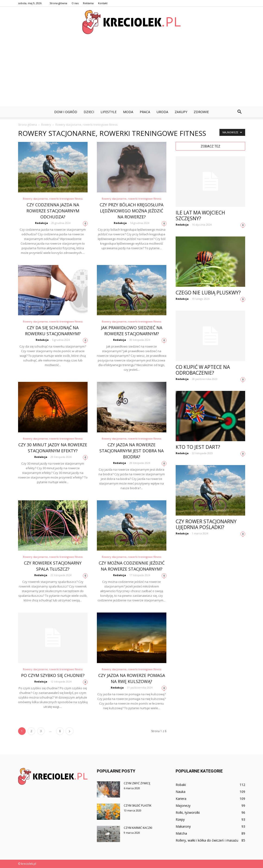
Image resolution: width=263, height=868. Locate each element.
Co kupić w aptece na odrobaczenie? (203, 370)
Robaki (181, 785)
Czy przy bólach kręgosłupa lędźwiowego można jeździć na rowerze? (131, 211)
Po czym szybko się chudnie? (53, 675)
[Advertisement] (131, 72)
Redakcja (41, 223)
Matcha (181, 833)
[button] (240, 112)
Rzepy (180, 819)
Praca (145, 112)
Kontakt (103, 3)
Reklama (88, 3)
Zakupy (181, 112)
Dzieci (89, 112)
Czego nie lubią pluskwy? (208, 293)
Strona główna (58, 3)
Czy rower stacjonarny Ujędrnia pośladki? (206, 524)
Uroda (162, 112)
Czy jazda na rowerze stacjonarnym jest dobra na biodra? (131, 451)
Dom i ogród (66, 112)
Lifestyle (109, 112)
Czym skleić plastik (138, 806)
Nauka (181, 792)
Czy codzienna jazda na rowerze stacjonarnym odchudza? (53, 211)
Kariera (181, 799)
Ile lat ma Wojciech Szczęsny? (200, 215)
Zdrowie (201, 112)
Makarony (183, 826)
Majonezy (183, 806)
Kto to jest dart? (198, 447)
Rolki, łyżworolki (188, 812)
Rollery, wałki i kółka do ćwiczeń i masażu (207, 840)
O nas (75, 3)
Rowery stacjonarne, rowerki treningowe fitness (53, 199)
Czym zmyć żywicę (137, 783)
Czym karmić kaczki (138, 828)
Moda (128, 112)
